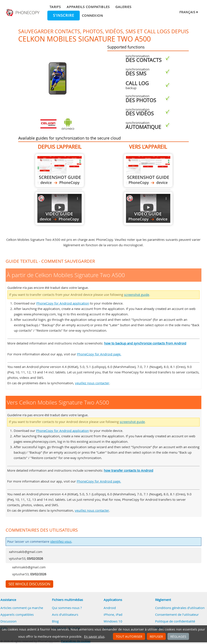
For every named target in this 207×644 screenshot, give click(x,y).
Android (110, 608)
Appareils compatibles (88, 7)
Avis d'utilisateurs (65, 614)
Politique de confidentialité (175, 621)
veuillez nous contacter (92, 383)
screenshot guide (137, 295)
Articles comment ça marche (22, 608)
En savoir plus (94, 637)
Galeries (123, 7)
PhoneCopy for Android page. (99, 354)
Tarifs (55, 7)
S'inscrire (64, 15)
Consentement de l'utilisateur (177, 614)
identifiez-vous (61, 542)
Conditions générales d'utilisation (180, 608)
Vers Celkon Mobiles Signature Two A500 (148, 171)
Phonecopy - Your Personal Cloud (23, 13)
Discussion (8, 621)
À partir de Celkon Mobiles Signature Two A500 (60, 171)
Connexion (92, 15)
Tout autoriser (129, 636)
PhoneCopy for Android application (63, 303)
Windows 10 (113, 621)
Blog (55, 621)
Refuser (156, 636)
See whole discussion (29, 584)
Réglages (178, 636)
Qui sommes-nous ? (67, 608)
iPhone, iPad (113, 614)
